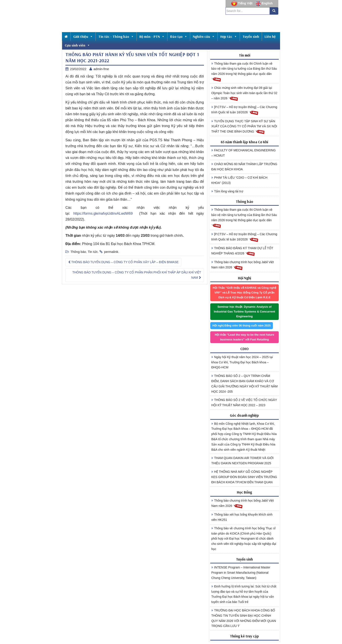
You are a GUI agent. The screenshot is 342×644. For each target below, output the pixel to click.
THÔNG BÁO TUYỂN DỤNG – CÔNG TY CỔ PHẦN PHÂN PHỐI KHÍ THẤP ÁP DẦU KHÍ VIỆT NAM (137, 275)
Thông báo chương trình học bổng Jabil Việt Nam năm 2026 (243, 265)
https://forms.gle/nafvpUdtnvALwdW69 (103, 213)
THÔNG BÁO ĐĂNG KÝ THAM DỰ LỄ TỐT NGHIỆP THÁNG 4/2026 (242, 251)
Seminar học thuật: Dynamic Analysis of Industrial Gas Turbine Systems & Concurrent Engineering (244, 312)
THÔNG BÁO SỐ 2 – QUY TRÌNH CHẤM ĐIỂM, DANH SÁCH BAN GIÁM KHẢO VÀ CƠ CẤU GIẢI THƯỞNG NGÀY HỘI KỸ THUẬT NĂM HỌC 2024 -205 (245, 384)
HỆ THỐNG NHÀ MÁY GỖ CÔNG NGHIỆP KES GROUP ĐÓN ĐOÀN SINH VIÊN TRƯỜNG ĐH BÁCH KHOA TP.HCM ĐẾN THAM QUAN (244, 477)
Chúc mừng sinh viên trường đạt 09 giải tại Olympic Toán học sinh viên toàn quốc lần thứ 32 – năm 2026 (244, 94)
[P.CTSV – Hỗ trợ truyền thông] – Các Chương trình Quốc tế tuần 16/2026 (244, 110)
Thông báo (78, 252)
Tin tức (93, 252)
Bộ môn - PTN (152, 36)
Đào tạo (179, 36)
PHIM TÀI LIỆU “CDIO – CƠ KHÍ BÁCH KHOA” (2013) (239, 180)
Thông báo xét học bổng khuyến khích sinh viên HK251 (242, 517)
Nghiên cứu (204, 36)
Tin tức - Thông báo (116, 36)
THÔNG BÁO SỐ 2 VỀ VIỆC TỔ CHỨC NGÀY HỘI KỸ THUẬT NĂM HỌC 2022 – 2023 (244, 402)
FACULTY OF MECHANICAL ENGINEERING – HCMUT (244, 153)
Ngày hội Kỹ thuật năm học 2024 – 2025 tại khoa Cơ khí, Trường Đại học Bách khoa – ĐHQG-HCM (242, 362)
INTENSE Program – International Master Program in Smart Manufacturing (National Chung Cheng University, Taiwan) (241, 573)
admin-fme (101, 69)
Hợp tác (229, 36)
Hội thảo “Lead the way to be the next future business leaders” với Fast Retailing (245, 337)
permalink (111, 252)
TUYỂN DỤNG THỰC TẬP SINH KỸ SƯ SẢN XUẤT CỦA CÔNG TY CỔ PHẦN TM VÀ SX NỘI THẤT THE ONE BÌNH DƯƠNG (244, 127)
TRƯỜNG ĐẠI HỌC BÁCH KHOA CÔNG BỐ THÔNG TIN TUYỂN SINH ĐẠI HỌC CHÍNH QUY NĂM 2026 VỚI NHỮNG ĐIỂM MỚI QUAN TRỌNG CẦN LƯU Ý (244, 618)
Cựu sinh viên (77, 45)
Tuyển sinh (251, 36)
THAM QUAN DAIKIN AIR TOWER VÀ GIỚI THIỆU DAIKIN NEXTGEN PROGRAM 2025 (243, 461)
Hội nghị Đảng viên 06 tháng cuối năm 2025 (242, 325)
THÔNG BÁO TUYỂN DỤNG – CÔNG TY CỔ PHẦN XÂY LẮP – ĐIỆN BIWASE (123, 262)
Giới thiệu (83, 36)
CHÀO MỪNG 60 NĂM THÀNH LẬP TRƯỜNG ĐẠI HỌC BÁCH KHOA (244, 167)
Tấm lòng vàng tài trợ (227, 191)
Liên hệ (270, 36)
